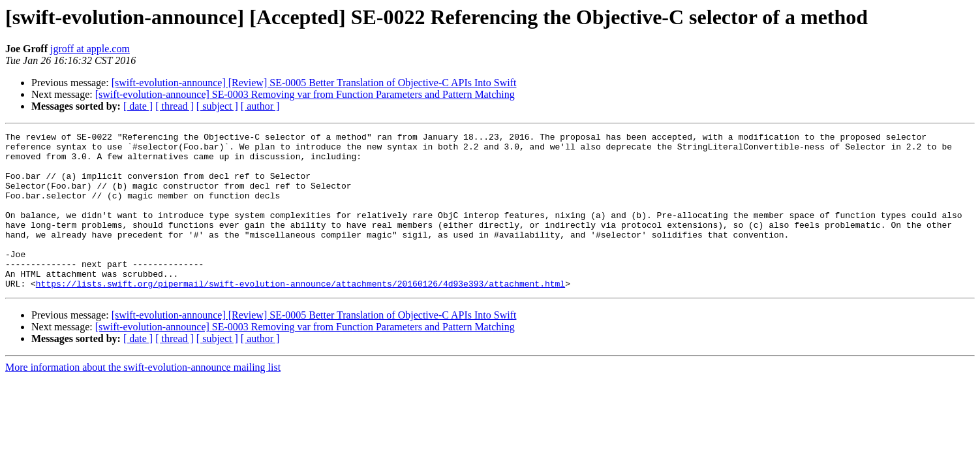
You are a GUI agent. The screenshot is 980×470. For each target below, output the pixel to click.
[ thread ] (175, 106)
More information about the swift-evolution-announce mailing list (143, 399)
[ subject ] (217, 106)
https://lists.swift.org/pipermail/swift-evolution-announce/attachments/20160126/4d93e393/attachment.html (300, 315)
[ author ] (260, 106)
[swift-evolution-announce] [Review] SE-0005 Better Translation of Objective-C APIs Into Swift (314, 83)
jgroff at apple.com (90, 49)
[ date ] (138, 106)
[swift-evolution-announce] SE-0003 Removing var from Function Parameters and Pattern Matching (305, 94)
